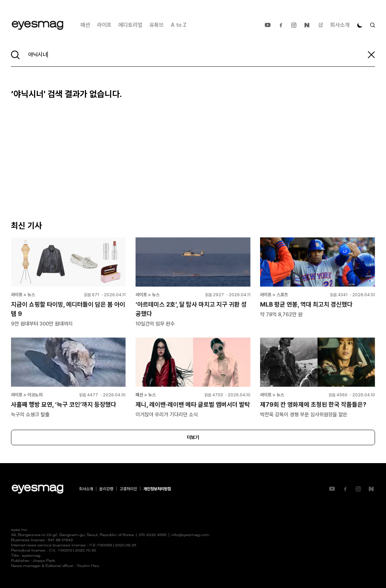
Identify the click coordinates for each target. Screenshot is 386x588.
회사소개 (340, 25)
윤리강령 (106, 489)
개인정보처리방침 (157, 489)
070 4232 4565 (153, 535)
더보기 (193, 437)
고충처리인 (128, 489)
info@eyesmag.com (190, 535)
